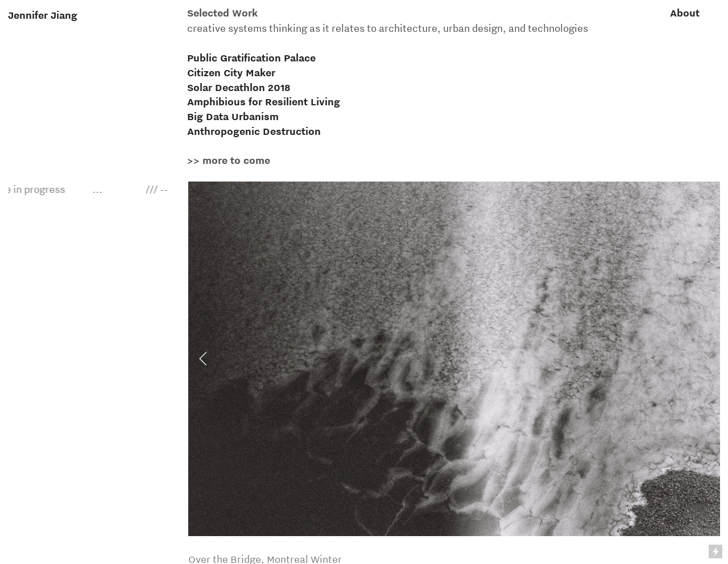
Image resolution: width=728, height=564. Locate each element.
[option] (454, 359)
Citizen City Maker (231, 73)
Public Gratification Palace (251, 58)
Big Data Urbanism (233, 116)
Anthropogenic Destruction (254, 131)
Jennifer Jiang (43, 15)
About (685, 13)
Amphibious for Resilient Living (264, 102)
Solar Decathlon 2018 (239, 87)
